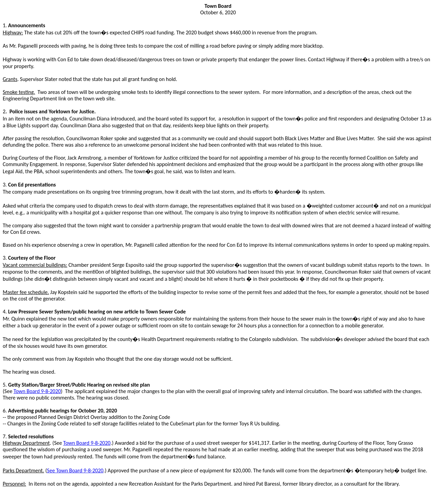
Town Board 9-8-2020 (37, 391)
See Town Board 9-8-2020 (75, 470)
